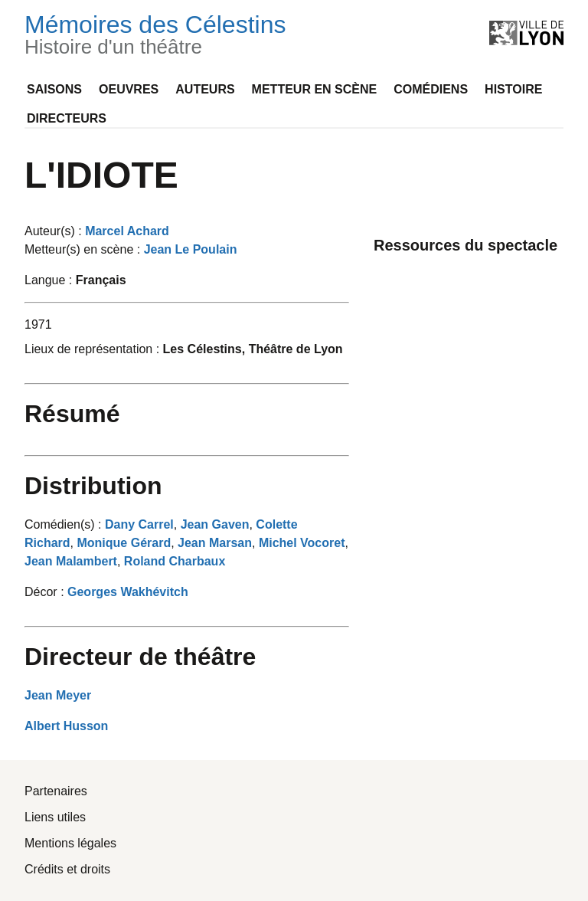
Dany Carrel (139, 524)
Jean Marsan (215, 543)
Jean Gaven (215, 524)
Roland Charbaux (175, 561)
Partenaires (56, 791)
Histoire (513, 89)
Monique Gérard (124, 543)
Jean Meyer (58, 695)
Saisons (54, 89)
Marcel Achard (127, 231)
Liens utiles (55, 817)
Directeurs (67, 118)
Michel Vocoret (302, 543)
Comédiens (431, 89)
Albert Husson (66, 726)
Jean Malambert (71, 561)
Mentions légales (70, 843)
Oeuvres (129, 89)
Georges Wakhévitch (128, 592)
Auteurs (205, 89)
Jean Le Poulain (191, 249)
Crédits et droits (67, 869)
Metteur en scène (315, 89)
